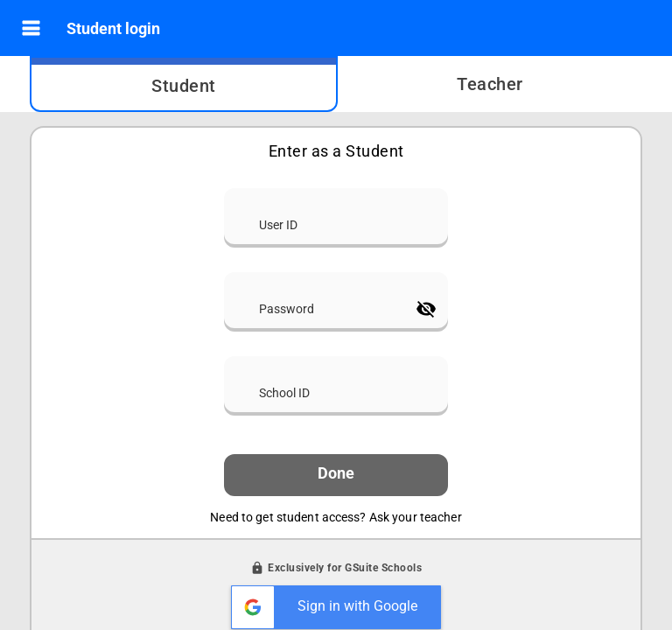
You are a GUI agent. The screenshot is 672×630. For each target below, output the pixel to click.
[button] (31, 28)
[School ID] (336, 384)
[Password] (317, 300)
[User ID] (336, 216)
